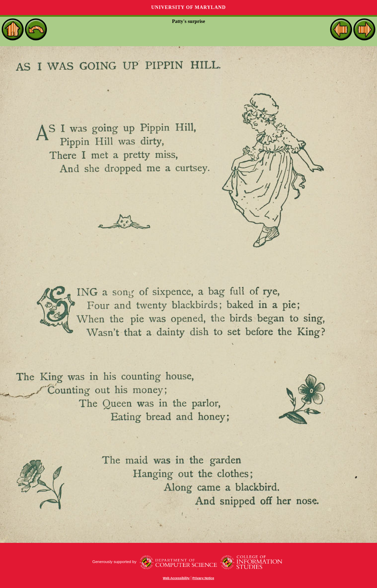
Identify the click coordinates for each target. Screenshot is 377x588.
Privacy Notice (203, 578)
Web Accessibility (176, 578)
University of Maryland (188, 7)
